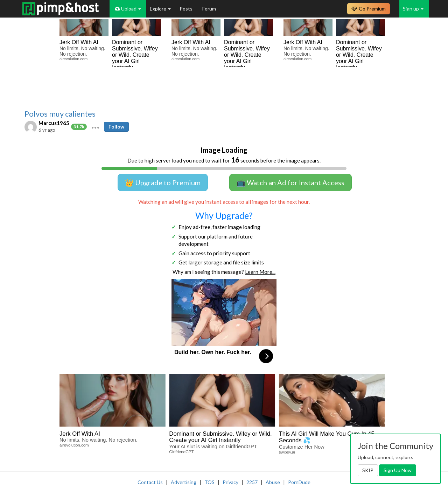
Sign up (413, 9)
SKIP (368, 470)
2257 (252, 482)
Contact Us (150, 482)
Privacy (230, 482)
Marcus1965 (54, 123)
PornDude (299, 482)
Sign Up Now (398, 470)
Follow (116, 127)
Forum (209, 9)
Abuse (273, 482)
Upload (128, 9)
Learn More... (260, 272)
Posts (187, 9)
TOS (209, 482)
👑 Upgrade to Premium (163, 182)
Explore (160, 9)
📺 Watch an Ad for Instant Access (290, 182)
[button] (95, 127)
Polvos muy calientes (60, 114)
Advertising (184, 482)
